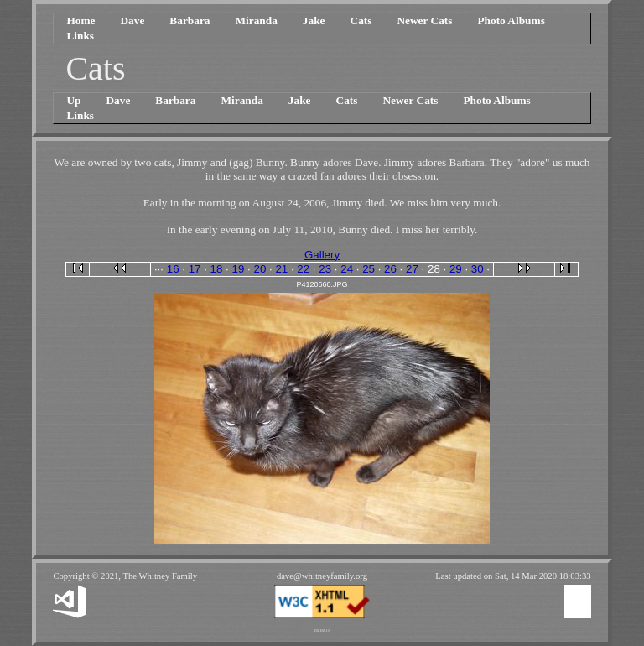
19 (239, 269)
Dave (132, 21)
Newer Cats (424, 21)
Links (80, 36)
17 (195, 269)
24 (347, 269)
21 (281, 269)
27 (412, 269)
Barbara (190, 21)
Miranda (256, 21)
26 (390, 269)
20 (260, 269)
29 (456, 269)
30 (478, 269)
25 (369, 269)
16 (173, 269)
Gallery (322, 255)
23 (325, 269)
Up (73, 100)
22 (303, 269)
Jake (314, 21)
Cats (361, 21)
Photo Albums (511, 21)
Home (80, 21)
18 (217, 269)
